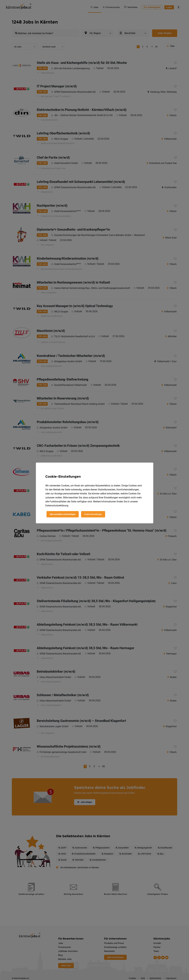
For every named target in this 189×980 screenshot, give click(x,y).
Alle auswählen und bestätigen (63, 514)
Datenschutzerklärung (57, 506)
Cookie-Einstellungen (93, 514)
